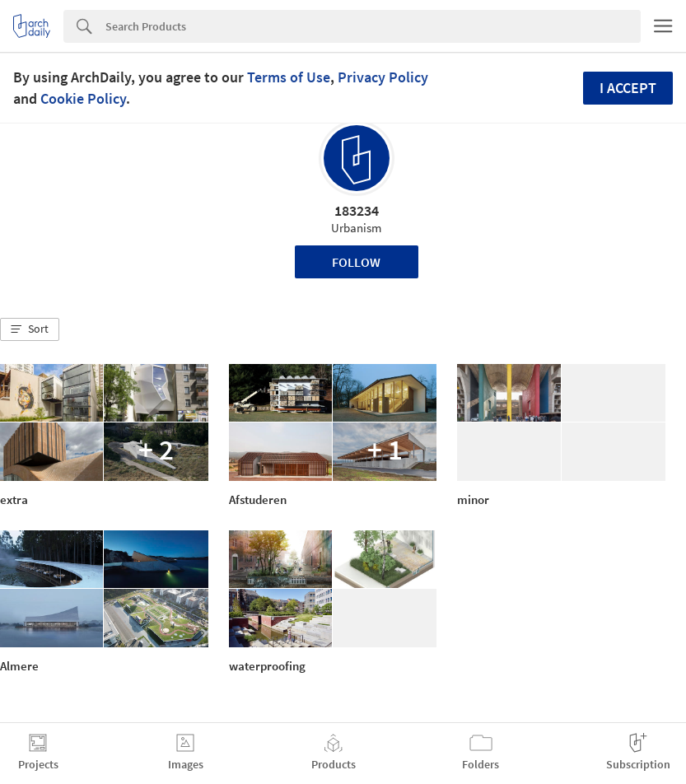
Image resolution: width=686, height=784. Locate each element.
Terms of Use (289, 77)
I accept (628, 88)
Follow (356, 262)
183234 (357, 210)
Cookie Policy (83, 98)
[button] (30, 329)
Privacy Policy (383, 77)
